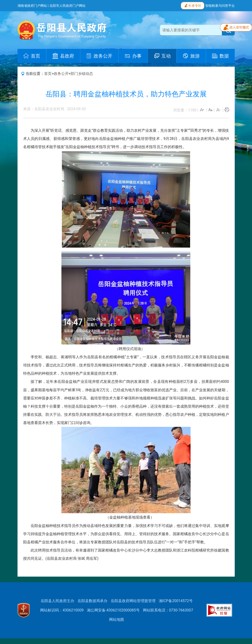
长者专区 (193, 5)
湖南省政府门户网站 (32, 6)
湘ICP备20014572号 (176, 601)
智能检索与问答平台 (220, 6)
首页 (48, 74)
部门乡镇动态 (82, 74)
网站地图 (117, 620)
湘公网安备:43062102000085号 (113, 610)
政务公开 (61, 74)
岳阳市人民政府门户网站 (67, 6)
